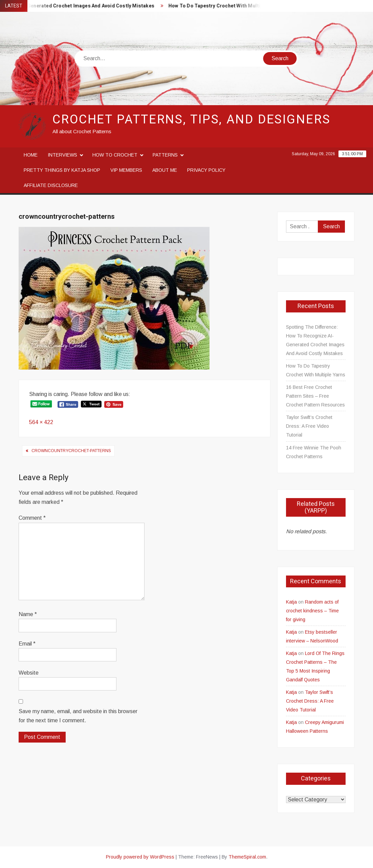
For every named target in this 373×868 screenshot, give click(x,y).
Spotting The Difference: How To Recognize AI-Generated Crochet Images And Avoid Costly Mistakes (315, 340)
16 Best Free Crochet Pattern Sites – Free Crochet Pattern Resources (315, 396)
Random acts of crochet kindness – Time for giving (312, 611)
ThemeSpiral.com (247, 857)
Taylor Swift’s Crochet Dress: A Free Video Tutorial (309, 426)
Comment (32, 518)
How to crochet (115, 155)
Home (31, 155)
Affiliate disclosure (51, 185)
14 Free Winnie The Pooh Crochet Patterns (314, 452)
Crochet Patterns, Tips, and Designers (192, 120)
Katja (291, 602)
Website (29, 673)
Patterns (165, 155)
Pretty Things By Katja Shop (62, 170)
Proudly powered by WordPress (140, 857)
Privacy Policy (206, 170)
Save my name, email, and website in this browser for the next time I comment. (78, 716)
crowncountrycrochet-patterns (71, 451)
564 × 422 (41, 422)
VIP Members (126, 170)
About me (165, 170)
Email (27, 644)
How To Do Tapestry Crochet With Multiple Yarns (229, 6)
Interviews (62, 155)
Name (28, 614)
